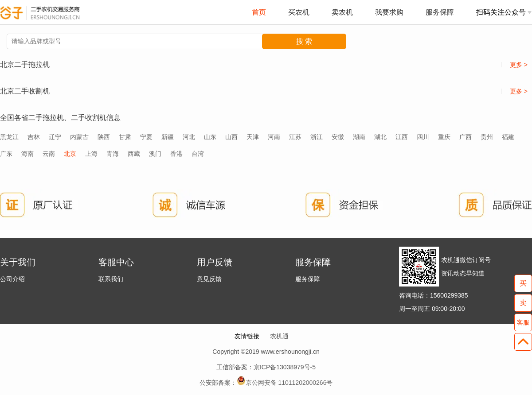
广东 (6, 154)
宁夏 (146, 137)
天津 (253, 137)
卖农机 (342, 12)
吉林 (34, 137)
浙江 (317, 137)
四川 (423, 137)
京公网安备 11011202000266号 (289, 383)
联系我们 (111, 279)
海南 (27, 154)
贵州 (487, 137)
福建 (508, 137)
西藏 (134, 154)
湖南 (359, 137)
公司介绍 (12, 279)
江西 (402, 137)
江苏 (295, 137)
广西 (465, 137)
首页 (259, 12)
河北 (189, 137)
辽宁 (55, 137)
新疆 (168, 137)
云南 (49, 154)
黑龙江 (9, 137)
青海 (113, 154)
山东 (210, 137)
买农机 (299, 12)
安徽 (338, 137)
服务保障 (440, 12)
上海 (91, 154)
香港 (176, 154)
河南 (274, 137)
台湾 (198, 154)
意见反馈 (209, 279)
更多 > (514, 65)
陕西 (104, 137)
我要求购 (389, 12)
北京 (70, 154)
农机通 (279, 336)
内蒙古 (79, 137)
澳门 (155, 154)
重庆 (444, 137)
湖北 (380, 137)
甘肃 (125, 137)
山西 (231, 137)
